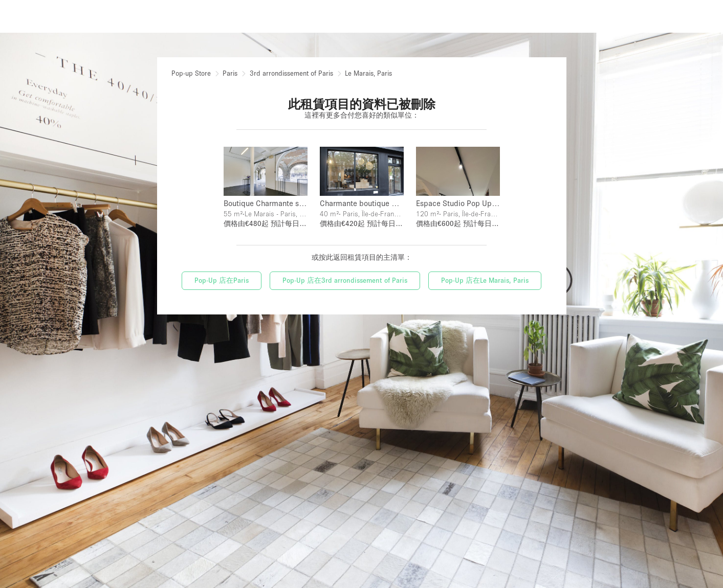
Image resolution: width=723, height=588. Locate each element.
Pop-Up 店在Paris (222, 279)
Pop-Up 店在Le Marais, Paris (485, 279)
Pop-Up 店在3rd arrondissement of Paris (345, 279)
